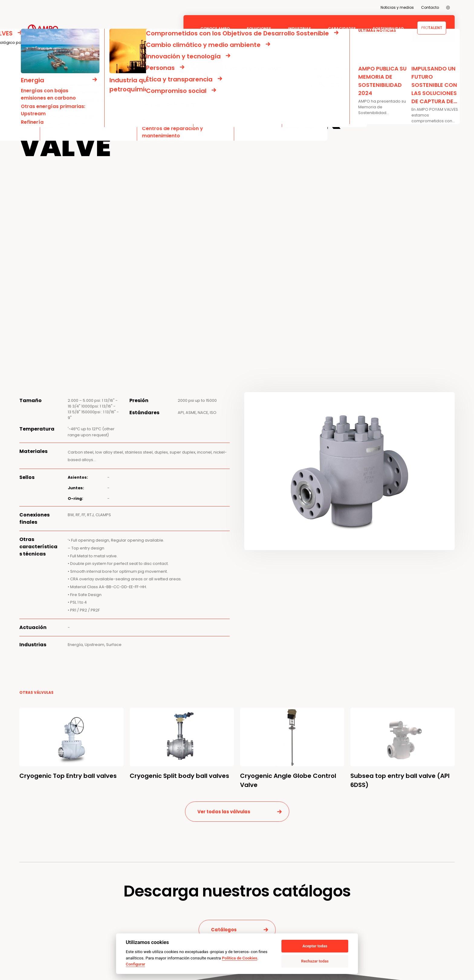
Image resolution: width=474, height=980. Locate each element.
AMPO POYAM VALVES (68, 70)
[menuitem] (448, 8)
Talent (432, 28)
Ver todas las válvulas (224, 812)
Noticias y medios (397, 7)
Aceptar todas (315, 946)
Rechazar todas (315, 961)
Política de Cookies (240, 958)
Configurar (135, 964)
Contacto (430, 7)
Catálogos (224, 930)
